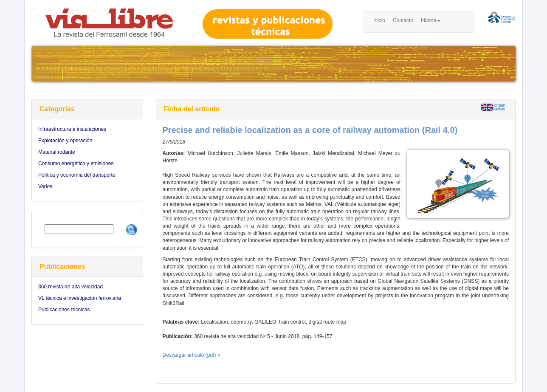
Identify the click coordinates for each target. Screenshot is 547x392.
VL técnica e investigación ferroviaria (80, 298)
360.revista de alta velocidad (70, 287)
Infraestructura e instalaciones (72, 129)
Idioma (431, 20)
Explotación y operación (65, 141)
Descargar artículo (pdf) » (192, 355)
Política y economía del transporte (77, 175)
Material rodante (57, 152)
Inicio (379, 20)
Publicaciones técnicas (64, 310)
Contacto (403, 20)
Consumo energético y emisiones (76, 164)
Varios (45, 186)
